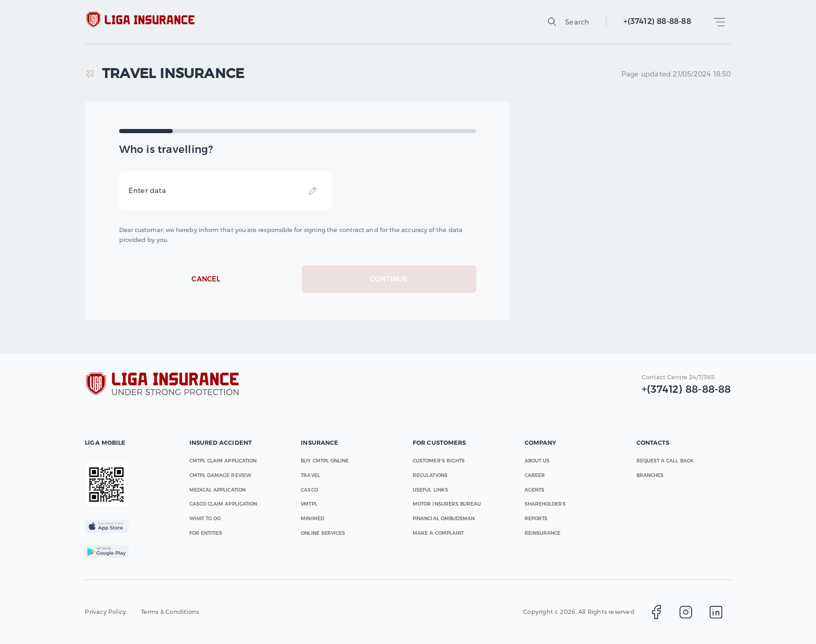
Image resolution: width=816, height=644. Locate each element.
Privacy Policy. (106, 612)
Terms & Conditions (170, 612)
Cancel (206, 279)
